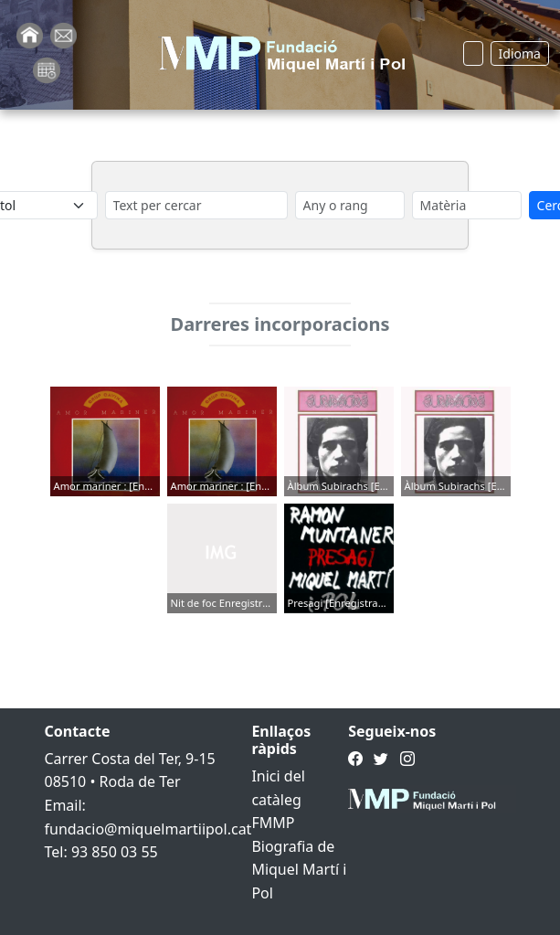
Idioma (520, 53)
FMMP (273, 823)
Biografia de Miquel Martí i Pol (299, 870)
